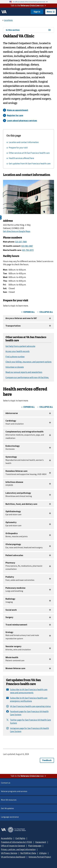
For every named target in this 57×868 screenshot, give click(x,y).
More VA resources (9, 800)
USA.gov (43, 853)
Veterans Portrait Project (40, 857)
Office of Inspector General (13, 846)
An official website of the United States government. (30, 2)
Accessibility (7, 838)
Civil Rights (20, 838)
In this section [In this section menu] (28, 30)
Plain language (35, 846)
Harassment (41, 842)
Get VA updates (7, 808)
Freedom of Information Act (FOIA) (17, 842)
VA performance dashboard (13, 857)
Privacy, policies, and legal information (18, 849)
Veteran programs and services (14, 791)
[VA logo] (4, 12)
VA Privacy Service (9, 853)
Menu (51, 12)
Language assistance (10, 817)
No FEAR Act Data (28, 853)
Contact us (6, 783)
